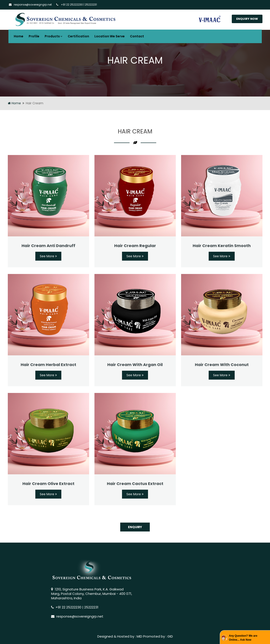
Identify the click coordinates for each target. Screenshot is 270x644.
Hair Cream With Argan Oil (135, 365)
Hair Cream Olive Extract (48, 484)
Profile (34, 36)
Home (19, 36)
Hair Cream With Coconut (222, 365)
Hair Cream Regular (135, 246)
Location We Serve (110, 36)
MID (139, 636)
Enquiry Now (247, 19)
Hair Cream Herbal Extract (48, 365)
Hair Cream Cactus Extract (135, 484)
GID (170, 636)
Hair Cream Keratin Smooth (222, 246)
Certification (78, 36)
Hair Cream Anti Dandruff (48, 246)
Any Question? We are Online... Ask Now (243, 638)
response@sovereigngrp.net (33, 5)
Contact (137, 36)
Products (54, 36)
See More (48, 256)
